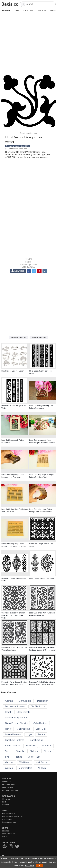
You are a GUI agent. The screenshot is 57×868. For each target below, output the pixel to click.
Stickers (34, 751)
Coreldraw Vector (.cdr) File (18, 146)
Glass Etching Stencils (16, 723)
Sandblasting (37, 740)
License (5, 831)
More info (23, 149)
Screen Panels (12, 746)
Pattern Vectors (39, 337)
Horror (8, 729)
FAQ (4, 802)
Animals (9, 701)
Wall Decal (25, 762)
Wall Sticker (42, 762)
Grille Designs (40, 723)
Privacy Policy (8, 834)
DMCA (5, 837)
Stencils (20, 751)
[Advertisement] (29, 42)
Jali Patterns (24, 729)
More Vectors (25, 768)
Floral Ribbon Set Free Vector (13, 371)
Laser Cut (6, 10)
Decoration (43, 701)
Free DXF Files (8, 785)
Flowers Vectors (19, 337)
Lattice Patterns (13, 734)
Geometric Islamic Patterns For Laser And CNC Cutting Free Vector (13, 615)
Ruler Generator (9, 822)
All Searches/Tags (10, 790)
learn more (29, 865)
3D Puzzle (42, 10)
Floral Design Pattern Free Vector (42, 578)
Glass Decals (23, 712)
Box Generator (8, 813)
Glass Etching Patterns (17, 718)
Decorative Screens (15, 706)
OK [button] (39, 865)
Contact (5, 805)
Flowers (28, 259)
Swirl (8, 757)
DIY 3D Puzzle (38, 706)
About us (6, 799)
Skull (8, 751)
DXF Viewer (7, 819)
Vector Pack (34, 757)
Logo (29, 734)
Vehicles (9, 762)
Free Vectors (8, 787)
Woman (9, 768)
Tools (17, 10)
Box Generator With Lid (12, 816)
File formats (28, 10)
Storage (48, 751)
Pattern (28, 262)
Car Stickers (25, 701)
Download (18, 271)
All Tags (42, 768)
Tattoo (19, 757)
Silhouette (46, 746)
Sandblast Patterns (15, 740)
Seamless (31, 746)
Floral (8, 712)
